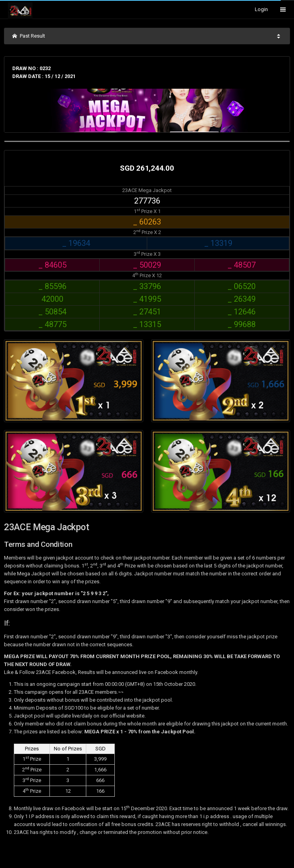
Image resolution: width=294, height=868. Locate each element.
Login (261, 9)
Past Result (29, 36)
